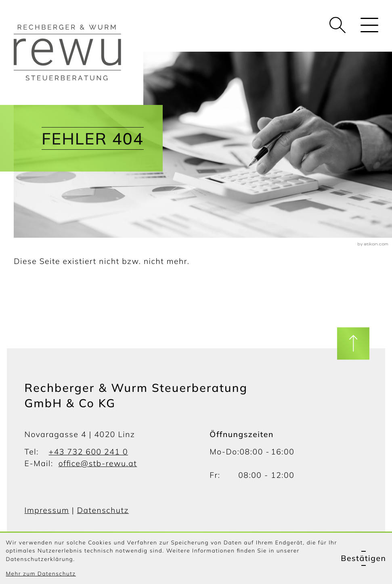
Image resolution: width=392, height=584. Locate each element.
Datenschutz (103, 510)
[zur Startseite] (79, 52)
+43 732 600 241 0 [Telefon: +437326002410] (88, 452)
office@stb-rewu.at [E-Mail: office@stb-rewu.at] (98, 463)
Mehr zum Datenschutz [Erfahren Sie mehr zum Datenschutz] (41, 574)
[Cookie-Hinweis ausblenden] (363, 559)
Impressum (47, 510)
